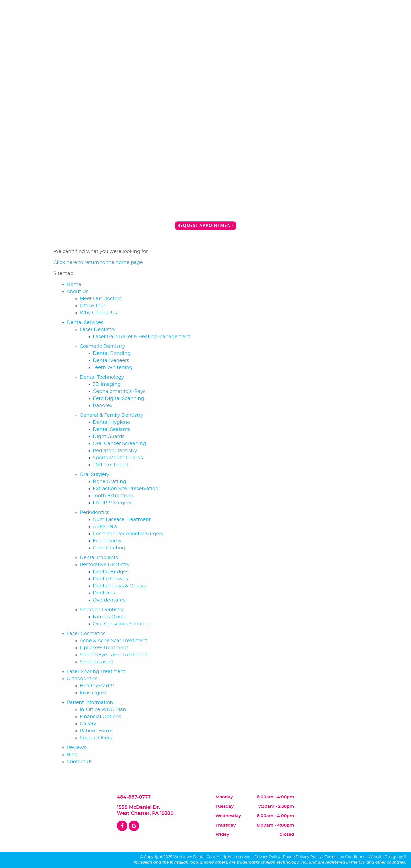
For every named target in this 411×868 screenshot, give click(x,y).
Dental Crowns (110, 579)
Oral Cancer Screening (119, 444)
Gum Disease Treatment (122, 520)
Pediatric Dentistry (115, 451)
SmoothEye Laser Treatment (113, 655)
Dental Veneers (111, 361)
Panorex (103, 406)
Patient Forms (96, 731)
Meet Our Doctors (101, 299)
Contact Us (80, 762)
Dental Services (85, 323)
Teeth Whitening (113, 368)
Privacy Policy (267, 857)
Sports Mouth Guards (118, 458)
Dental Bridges (111, 572)
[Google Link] (134, 826)
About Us (77, 292)
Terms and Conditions (345, 857)
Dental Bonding (112, 354)
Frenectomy (107, 541)
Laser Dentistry (98, 330)
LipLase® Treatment (104, 648)
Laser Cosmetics (86, 634)
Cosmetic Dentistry (102, 346)
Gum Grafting (109, 548)
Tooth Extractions (113, 496)
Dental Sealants (112, 430)
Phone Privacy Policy (302, 857)
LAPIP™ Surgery (112, 503)
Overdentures (109, 600)
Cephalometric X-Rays (119, 392)
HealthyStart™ (97, 686)
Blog (72, 755)
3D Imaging (107, 384)
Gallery (88, 724)
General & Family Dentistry (111, 415)
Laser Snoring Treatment (96, 672)
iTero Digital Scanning (118, 399)
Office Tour (93, 306)
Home (74, 285)
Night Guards (109, 437)
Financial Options (100, 717)
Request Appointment (206, 225)
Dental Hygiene (111, 422)
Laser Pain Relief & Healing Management (142, 337)
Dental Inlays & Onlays (119, 586)
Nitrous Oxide (109, 617)
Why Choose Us (98, 313)
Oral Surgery (94, 475)
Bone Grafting (109, 482)
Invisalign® (93, 693)
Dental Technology (102, 377)
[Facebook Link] (122, 826)
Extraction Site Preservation (126, 489)
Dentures (104, 593)
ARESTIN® (105, 527)
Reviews (76, 748)
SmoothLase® (96, 662)
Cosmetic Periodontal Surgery (128, 534)
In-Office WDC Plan (103, 710)
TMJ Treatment (111, 465)
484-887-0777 (134, 797)
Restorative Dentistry (105, 565)
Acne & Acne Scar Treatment (113, 641)
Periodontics (94, 513)
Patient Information (90, 703)
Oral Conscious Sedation (122, 624)
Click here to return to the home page (98, 263)
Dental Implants (99, 558)
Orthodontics (82, 679)
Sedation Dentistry (102, 610)
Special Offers (96, 738)
